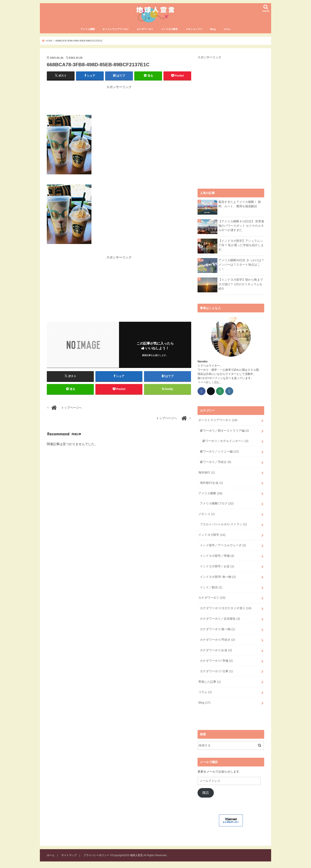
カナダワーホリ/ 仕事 (216, 671)
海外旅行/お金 (211, 483)
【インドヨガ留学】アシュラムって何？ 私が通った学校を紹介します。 (241, 245)
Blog (213, 29)
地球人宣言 (136, 855)
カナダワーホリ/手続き (217, 640)
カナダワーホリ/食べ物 (217, 629)
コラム (227, 29)
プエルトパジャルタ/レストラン (223, 524)
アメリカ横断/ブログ (217, 503)
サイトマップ (69, 855)
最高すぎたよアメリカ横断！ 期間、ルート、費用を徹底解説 (240, 204)
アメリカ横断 (88, 29)
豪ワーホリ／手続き (215, 462)
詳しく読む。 (214, 382)
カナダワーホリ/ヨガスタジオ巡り (226, 608)
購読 (206, 793)
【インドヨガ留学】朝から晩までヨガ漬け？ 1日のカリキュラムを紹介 (241, 284)
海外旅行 (206, 472)
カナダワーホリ (145, 29)
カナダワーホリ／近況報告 (220, 619)
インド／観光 (211, 587)
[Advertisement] (119, 98)
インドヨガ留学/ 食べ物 (218, 577)
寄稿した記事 (209, 682)
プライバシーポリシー (96, 855)
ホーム (51, 855)
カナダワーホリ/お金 (216, 650)
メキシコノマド (194, 29)
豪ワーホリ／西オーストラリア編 (224, 431)
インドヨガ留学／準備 (217, 556)
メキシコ (206, 514)
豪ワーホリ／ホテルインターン (225, 441)
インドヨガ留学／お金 (217, 566)
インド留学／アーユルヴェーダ (223, 545)
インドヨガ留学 (169, 29)
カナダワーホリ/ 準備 (216, 661)
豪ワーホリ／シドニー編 (219, 451)
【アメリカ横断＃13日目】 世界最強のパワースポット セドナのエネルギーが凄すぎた (241, 226)
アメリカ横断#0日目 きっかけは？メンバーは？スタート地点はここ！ (241, 265)
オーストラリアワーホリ (116, 29)
